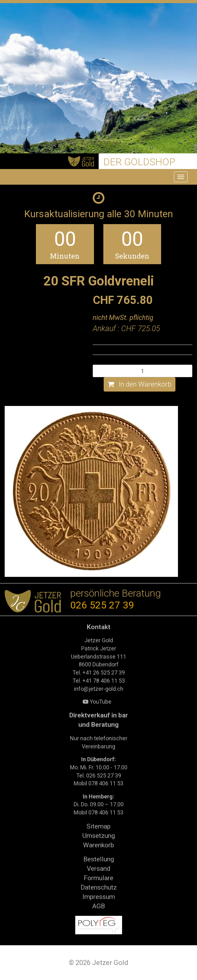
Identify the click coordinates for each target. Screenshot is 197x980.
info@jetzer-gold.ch (99, 689)
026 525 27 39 (102, 605)
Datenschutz (99, 887)
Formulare (98, 878)
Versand (99, 869)
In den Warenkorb (140, 384)
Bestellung (99, 859)
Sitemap (98, 826)
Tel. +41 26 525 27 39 (99, 672)
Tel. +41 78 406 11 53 (99, 681)
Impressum (99, 897)
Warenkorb (98, 845)
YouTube (97, 702)
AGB (98, 906)
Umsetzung (99, 836)
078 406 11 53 (106, 783)
